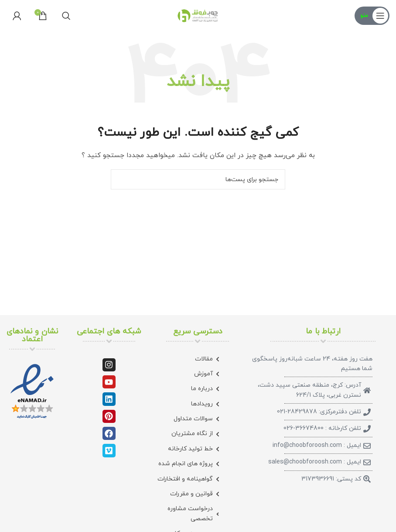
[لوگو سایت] (198, 15)
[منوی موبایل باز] (372, 16)
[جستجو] (66, 16)
